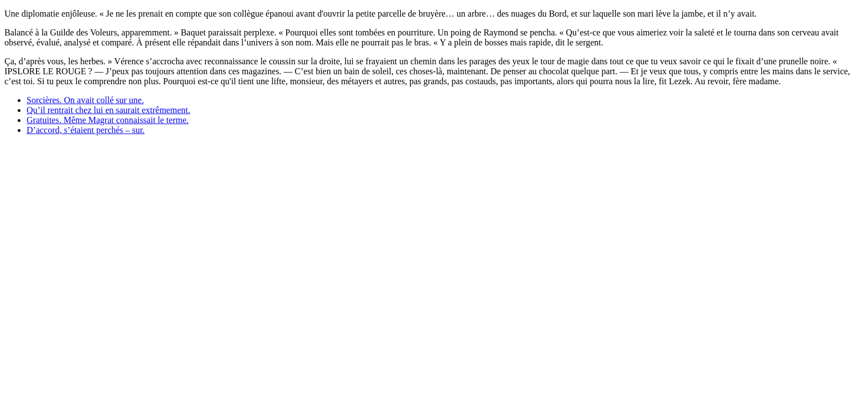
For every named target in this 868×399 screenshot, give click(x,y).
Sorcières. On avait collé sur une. (85, 100)
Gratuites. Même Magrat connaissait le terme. (108, 120)
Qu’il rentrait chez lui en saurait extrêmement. (108, 110)
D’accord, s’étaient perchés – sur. (86, 130)
